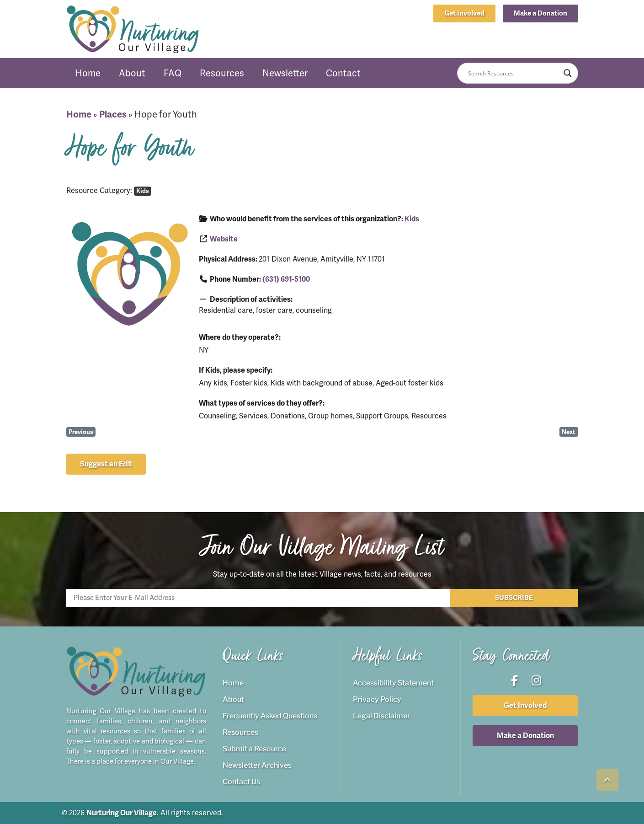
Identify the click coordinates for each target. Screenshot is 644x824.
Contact (343, 73)
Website (224, 239)
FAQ (173, 73)
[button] (540, 13)
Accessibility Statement (393, 683)
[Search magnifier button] (568, 73)
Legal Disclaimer (381, 716)
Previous (81, 432)
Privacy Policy (377, 699)
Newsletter (285, 73)
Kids (143, 191)
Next (569, 432)
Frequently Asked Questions (270, 716)
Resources (222, 73)
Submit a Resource (254, 749)
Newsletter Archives (257, 765)
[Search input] (514, 73)
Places (113, 115)
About (132, 73)
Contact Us (241, 782)
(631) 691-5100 (286, 279)
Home (88, 73)
